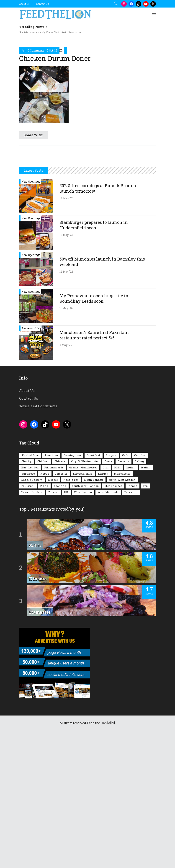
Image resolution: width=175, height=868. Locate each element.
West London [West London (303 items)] (83, 492)
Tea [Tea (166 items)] (145, 486)
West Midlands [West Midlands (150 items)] (108, 492)
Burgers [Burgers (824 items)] (111, 455)
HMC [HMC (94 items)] (118, 467)
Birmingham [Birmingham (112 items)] (72, 455)
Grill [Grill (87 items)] (106, 467)
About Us (24, 4)
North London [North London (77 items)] (94, 480)
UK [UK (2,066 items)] (66, 492)
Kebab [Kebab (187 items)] (45, 474)
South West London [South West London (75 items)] (85, 486)
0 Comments (36, 50)
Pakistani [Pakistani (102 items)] (28, 486)
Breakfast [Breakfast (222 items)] (94, 455)
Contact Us (42, 4)
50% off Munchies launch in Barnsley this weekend (102, 262)
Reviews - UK (30, 328)
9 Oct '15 (52, 50)
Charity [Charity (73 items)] (27, 461)
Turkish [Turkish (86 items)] (53, 492)
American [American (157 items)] (51, 455)
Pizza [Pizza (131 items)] (44, 486)
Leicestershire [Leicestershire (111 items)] (83, 474)
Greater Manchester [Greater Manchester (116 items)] (83, 467)
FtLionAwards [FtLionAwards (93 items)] (54, 467)
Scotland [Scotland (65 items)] (60, 486)
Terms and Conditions (38, 406)
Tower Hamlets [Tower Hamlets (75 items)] (32, 492)
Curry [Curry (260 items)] (108, 461)
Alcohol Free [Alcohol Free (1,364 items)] (30, 455)
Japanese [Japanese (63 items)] (28, 474)
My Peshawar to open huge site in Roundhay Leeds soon (94, 298)
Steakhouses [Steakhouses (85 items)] (113, 486)
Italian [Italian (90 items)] (146, 467)
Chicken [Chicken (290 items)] (43, 461)
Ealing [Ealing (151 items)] (139, 461)
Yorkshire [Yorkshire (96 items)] (131, 492)
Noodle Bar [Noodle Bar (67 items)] (71, 480)
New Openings (31, 181)
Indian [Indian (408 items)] (131, 467)
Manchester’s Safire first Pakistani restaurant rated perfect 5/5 (94, 335)
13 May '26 (66, 235)
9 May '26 (66, 345)
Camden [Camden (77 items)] (140, 455)
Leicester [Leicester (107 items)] (61, 474)
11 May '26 (66, 308)
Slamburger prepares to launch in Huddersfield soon (94, 225)
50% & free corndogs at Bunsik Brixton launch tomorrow (98, 188)
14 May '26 (66, 198)
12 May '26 (66, 271)
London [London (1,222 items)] (103, 474)
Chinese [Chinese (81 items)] (60, 461)
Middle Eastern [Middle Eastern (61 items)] (32, 480)
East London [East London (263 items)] (30, 467)
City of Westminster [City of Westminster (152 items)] (85, 461)
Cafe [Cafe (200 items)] (125, 455)
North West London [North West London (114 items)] (122, 480)
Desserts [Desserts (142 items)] (124, 461)
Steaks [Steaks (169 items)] (133, 486)
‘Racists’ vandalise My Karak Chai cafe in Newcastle (50, 32)
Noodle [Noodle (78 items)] (53, 480)
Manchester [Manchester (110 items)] (122, 474)
